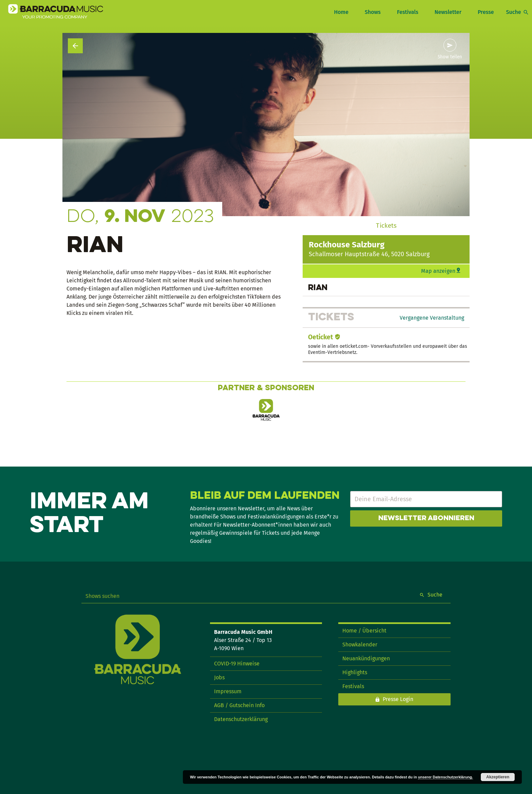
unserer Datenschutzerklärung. (445, 777)
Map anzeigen (438, 271)
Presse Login (398, 699)
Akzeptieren (498, 777)
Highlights (355, 672)
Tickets (386, 225)
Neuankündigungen (366, 658)
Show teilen (450, 57)
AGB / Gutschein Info (239, 705)
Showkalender (360, 645)
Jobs (219, 677)
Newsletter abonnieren (426, 518)
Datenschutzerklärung (241, 719)
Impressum (228, 691)
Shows (373, 12)
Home (341, 12)
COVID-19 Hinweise (237, 664)
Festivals (408, 12)
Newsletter (448, 12)
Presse (486, 12)
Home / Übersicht (364, 631)
